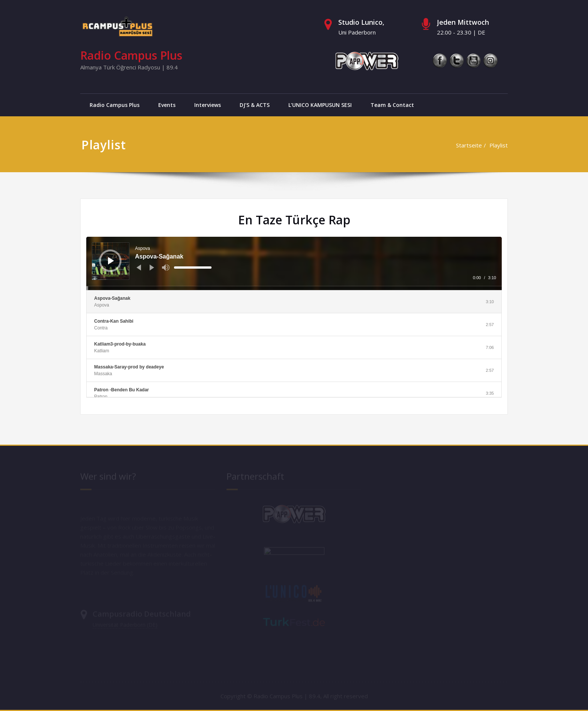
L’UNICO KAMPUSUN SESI (320, 105)
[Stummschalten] (166, 268)
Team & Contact (392, 105)
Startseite (469, 145)
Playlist (499, 145)
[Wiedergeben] (111, 261)
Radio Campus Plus (131, 55)
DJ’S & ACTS (255, 105)
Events (167, 105)
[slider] (193, 268)
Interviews (208, 105)
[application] (294, 263)
